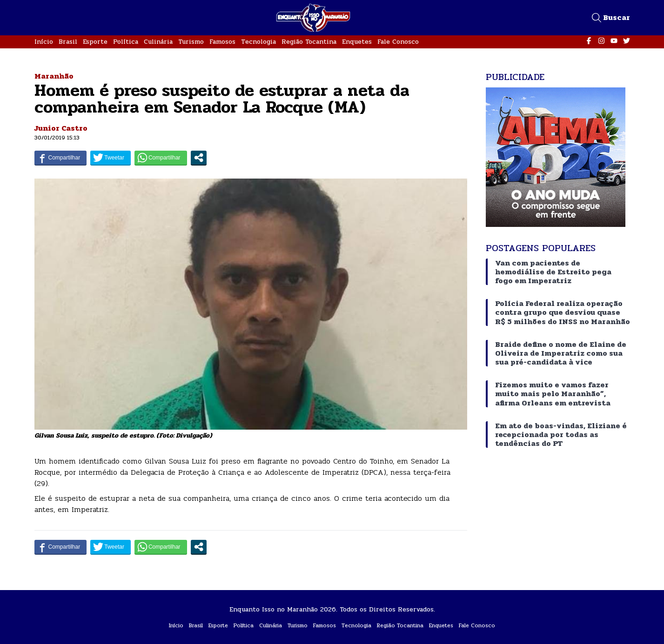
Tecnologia (258, 42)
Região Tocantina (309, 42)
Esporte (95, 42)
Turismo (191, 42)
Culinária (158, 42)
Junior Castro (61, 128)
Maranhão (54, 76)
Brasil (68, 42)
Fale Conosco (398, 42)
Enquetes (357, 42)
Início (44, 42)
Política (126, 42)
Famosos (222, 42)
